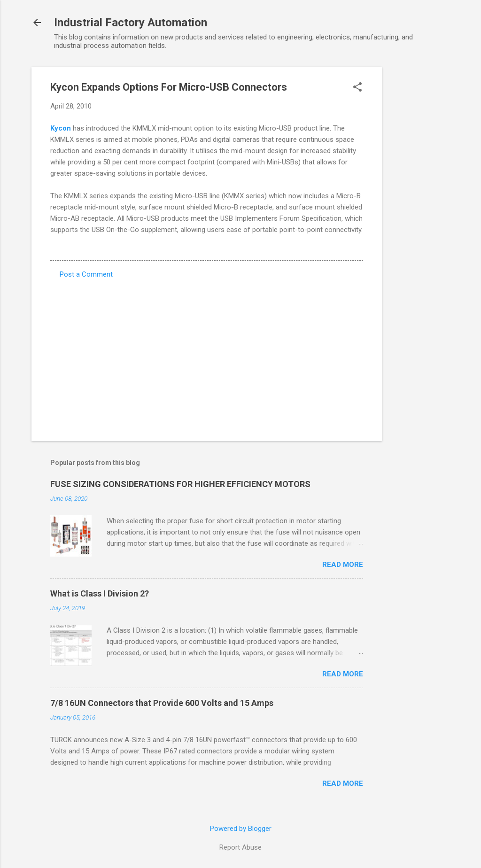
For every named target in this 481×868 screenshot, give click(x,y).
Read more (343, 565)
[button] (357, 88)
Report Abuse (240, 847)
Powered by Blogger (241, 829)
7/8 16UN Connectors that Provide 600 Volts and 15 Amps (162, 703)
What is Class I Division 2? (100, 593)
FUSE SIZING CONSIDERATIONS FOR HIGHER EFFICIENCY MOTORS (180, 484)
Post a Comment (86, 274)
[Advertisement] (419, 208)
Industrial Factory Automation (131, 23)
